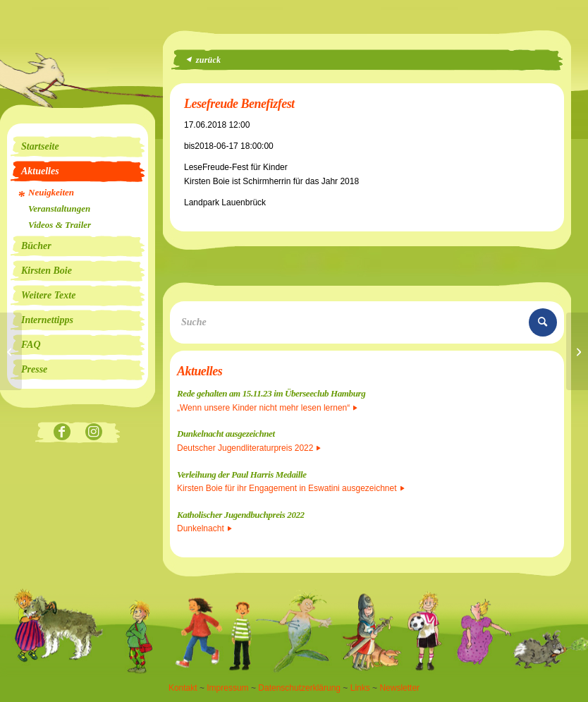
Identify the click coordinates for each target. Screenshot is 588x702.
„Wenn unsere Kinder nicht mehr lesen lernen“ (267, 408)
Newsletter (399, 688)
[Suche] (367, 322)
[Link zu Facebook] (62, 433)
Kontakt (183, 688)
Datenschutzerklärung (299, 688)
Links (360, 688)
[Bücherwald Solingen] (577, 351)
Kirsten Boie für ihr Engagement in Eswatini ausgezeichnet (291, 488)
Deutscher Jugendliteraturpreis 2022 (249, 448)
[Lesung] (11, 351)
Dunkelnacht (204, 528)
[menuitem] (78, 147)
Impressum (227, 688)
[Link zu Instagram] (93, 433)
